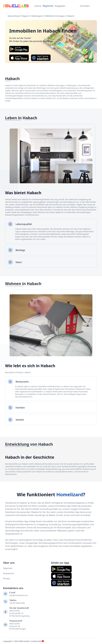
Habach (71, 16)
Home (38, 6)
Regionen (48, 6)
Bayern (26, 16)
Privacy (7, 578)
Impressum (9, 573)
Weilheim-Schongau (55, 16)
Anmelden (84, 6)
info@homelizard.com (19, 595)
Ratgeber (60, 6)
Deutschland (14, 16)
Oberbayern (37, 16)
